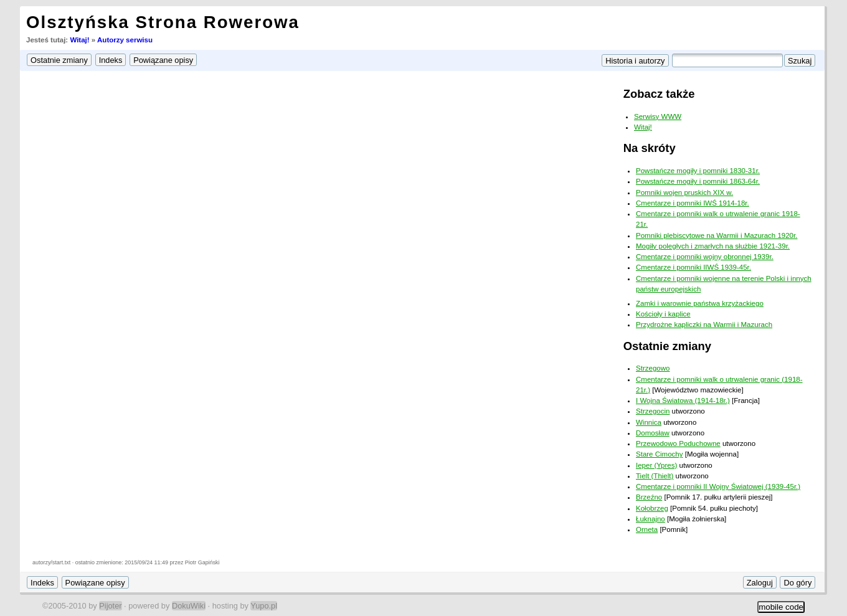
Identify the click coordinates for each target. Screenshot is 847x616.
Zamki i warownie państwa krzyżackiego (700, 303)
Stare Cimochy (660, 454)
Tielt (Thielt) (655, 476)
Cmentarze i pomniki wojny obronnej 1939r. (705, 257)
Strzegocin (653, 411)
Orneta (647, 529)
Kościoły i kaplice (663, 314)
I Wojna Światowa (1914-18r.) (683, 400)
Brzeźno (649, 497)
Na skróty (650, 148)
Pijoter (110, 606)
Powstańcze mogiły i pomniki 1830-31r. (698, 171)
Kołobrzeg (652, 508)
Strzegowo (653, 368)
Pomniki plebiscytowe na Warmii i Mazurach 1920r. (717, 235)
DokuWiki (189, 606)
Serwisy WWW (658, 116)
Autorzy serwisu (125, 40)
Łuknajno (651, 519)
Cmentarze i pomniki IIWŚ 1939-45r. (693, 267)
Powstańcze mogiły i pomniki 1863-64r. (698, 181)
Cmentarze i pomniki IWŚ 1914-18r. (693, 203)
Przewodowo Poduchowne (678, 443)
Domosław (653, 433)
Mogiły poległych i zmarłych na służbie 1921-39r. (713, 246)
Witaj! (79, 40)
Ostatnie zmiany (667, 346)
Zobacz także (659, 94)
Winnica (649, 422)
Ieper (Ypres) (656, 465)
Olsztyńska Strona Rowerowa (163, 22)
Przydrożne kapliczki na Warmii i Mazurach (704, 325)
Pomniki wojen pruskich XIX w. (684, 192)
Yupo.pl (264, 606)
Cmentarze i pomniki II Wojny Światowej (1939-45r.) (718, 486)
